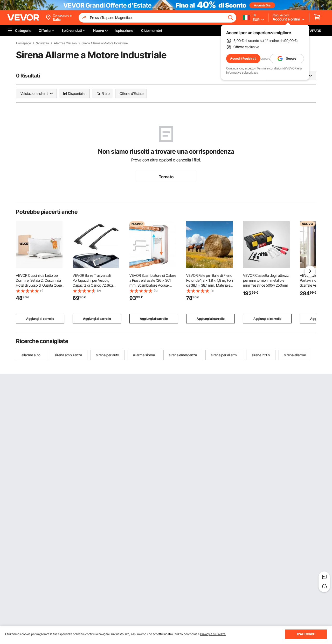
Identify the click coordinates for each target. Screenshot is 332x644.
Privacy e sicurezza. (213, 634)
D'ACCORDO (306, 634)
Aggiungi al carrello (40, 319)
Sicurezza (42, 43)
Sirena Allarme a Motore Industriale (105, 43)
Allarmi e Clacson (65, 43)
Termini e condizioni (270, 68)
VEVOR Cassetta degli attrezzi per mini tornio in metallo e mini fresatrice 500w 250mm (266, 280)
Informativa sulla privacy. (242, 72)
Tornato (166, 177)
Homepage (23, 43)
